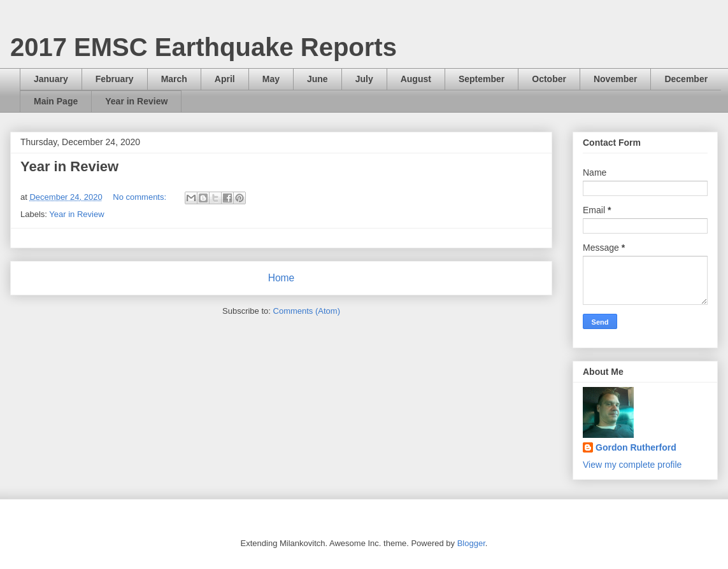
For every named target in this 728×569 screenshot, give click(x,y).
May (271, 79)
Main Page (56, 101)
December (686, 79)
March (174, 79)
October (549, 79)
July (364, 79)
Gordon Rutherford (636, 447)
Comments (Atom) (307, 311)
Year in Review (136, 101)
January (51, 79)
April (225, 79)
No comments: (140, 197)
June (318, 79)
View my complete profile (632, 465)
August (416, 79)
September (482, 79)
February (115, 79)
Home (282, 278)
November (615, 79)
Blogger (471, 543)
